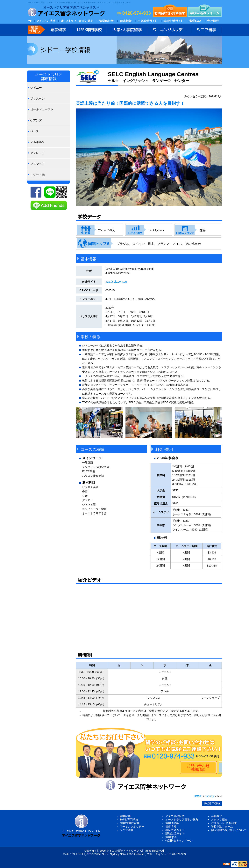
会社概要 (217, 816)
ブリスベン (37, 98)
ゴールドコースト (42, 109)
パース (35, 131)
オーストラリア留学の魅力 (182, 820)
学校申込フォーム (222, 827)
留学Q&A (171, 837)
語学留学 (125, 816)
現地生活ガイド (175, 834)
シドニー (36, 88)
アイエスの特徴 (175, 816)
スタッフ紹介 (219, 820)
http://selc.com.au (116, 282)
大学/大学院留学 (130, 823)
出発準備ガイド (175, 830)
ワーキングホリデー (132, 827)
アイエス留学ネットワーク (123, 851)
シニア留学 (126, 830)
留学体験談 (172, 823)
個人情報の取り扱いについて (229, 830)
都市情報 (171, 827)
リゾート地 (37, 175)
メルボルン (37, 142)
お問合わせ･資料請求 (224, 823)
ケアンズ (36, 120)
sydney (210, 796)
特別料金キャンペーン (179, 841)
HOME (198, 796)
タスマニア (37, 164)
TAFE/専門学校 (129, 820)
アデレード (37, 153)
